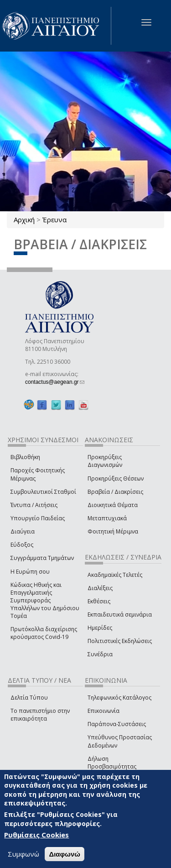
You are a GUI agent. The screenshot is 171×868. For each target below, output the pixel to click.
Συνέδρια (100, 654)
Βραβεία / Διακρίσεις (115, 492)
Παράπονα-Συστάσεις (117, 724)
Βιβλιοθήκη (25, 457)
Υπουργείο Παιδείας (38, 518)
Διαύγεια (23, 531)
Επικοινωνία (104, 711)
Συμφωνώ (23, 855)
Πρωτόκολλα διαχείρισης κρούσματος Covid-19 (44, 633)
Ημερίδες (100, 628)
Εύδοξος (22, 545)
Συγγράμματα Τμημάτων (42, 558)
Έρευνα (54, 220)
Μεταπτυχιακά (107, 518)
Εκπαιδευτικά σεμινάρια (120, 614)
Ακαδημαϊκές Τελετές (115, 575)
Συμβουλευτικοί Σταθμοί (43, 492)
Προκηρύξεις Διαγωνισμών (105, 461)
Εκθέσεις (99, 601)
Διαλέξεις (100, 588)
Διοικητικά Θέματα (113, 505)
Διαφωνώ (65, 855)
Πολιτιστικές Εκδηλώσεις (120, 641)
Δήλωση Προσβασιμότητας (112, 763)
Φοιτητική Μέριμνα (113, 531)
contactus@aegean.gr (55, 382)
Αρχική (24, 220)
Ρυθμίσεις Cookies (36, 836)
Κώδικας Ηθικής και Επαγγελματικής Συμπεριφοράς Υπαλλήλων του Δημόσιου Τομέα (45, 601)
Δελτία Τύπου (29, 698)
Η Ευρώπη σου (30, 572)
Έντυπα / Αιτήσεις (34, 505)
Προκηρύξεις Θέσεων (116, 478)
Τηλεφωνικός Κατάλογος (119, 698)
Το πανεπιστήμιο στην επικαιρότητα (40, 715)
